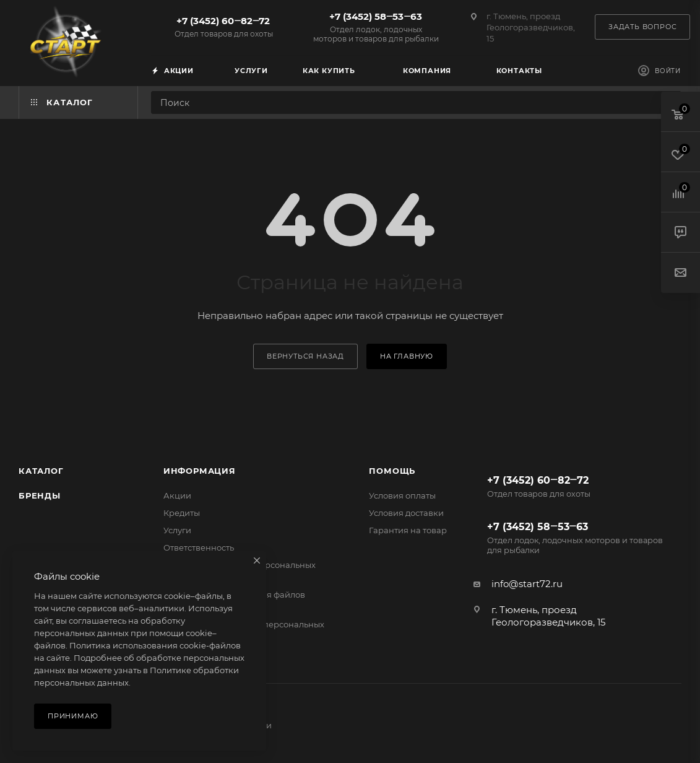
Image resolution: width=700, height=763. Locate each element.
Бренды (40, 495)
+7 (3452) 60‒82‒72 (223, 27)
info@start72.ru (527, 584)
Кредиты (182, 513)
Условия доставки (406, 513)
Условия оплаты (402, 495)
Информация (200, 471)
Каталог (41, 471)
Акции (177, 495)
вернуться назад (305, 356)
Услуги (177, 530)
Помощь (392, 471)
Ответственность (199, 547)
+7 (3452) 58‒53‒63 (376, 27)
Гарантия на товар (408, 530)
